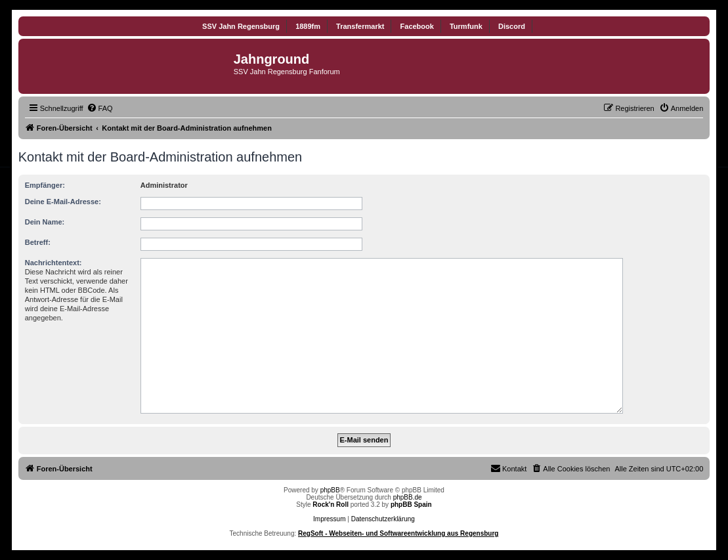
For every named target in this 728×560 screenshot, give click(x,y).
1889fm (308, 26)
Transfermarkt (360, 26)
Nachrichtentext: (54, 263)
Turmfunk (466, 26)
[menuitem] (100, 108)
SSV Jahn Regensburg (241, 26)
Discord (512, 26)
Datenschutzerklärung (383, 519)
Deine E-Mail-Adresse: (63, 202)
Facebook (417, 26)
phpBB (330, 490)
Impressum (329, 519)
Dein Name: (45, 222)
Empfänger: (45, 185)
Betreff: (38, 242)
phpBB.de (408, 497)
